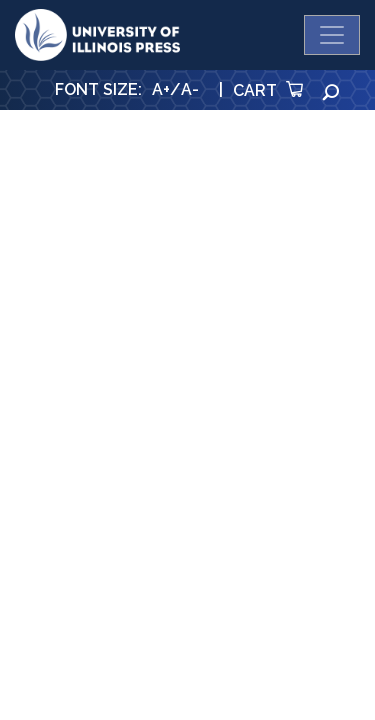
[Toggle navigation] (332, 35)
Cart (268, 90)
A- (190, 89)
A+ (161, 89)
